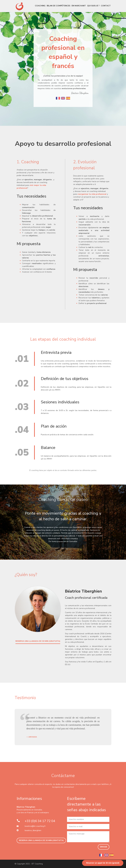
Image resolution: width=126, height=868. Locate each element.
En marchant (79, 6)
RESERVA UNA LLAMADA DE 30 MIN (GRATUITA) (38, 641)
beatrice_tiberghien (33, 830)
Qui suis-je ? (93, 6)
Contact (106, 6)
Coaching (40, 6)
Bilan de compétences (58, 6)
